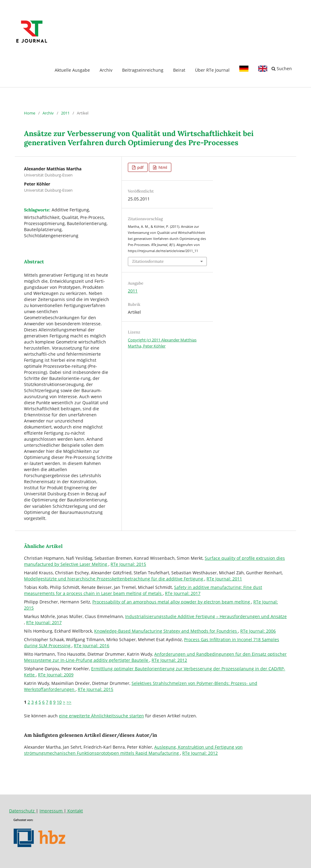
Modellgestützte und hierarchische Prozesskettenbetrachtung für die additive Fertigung (114, 579)
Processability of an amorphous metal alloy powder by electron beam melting (172, 602)
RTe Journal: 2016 (92, 646)
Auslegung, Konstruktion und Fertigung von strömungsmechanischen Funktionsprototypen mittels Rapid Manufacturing (133, 750)
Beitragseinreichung (143, 70)
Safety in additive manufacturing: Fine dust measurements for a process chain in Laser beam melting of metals (143, 590)
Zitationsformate (148, 261)
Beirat (179, 70)
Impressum (52, 811)
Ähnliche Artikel (43, 546)
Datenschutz (22, 811)
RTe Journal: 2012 (169, 660)
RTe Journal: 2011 (224, 579)
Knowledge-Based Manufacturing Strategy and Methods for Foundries (166, 631)
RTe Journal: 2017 (183, 593)
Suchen (282, 68)
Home (30, 113)
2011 (65, 113)
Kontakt (75, 811)
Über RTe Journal (212, 70)
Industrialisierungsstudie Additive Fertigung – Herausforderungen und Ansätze (206, 616)
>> (69, 702)
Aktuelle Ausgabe (72, 70)
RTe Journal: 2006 (258, 631)
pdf (140, 167)
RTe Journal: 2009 (56, 675)
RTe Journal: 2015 (128, 564)
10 (59, 702)
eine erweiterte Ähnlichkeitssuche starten (101, 716)
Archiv (106, 70)
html (162, 167)
